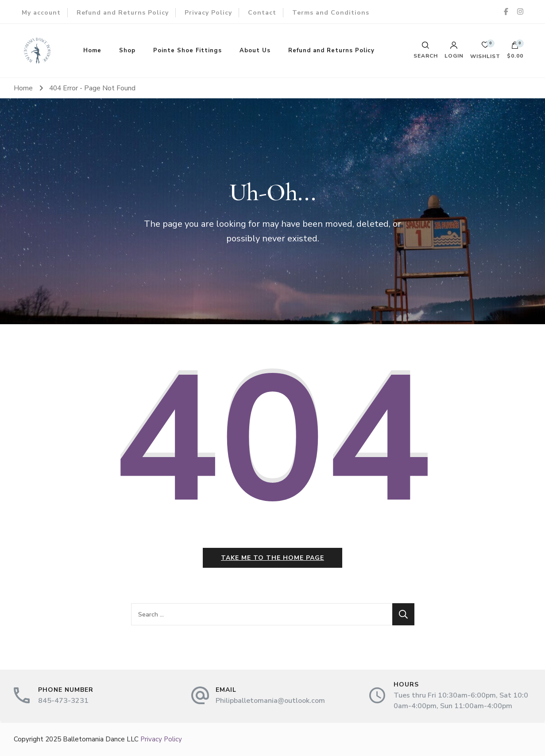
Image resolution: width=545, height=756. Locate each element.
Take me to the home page (272, 558)
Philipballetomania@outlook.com (270, 701)
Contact (262, 13)
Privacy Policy (208, 13)
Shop (127, 50)
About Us (255, 50)
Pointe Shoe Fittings (187, 50)
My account (41, 13)
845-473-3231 (63, 701)
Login (454, 50)
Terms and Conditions (331, 13)
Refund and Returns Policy (123, 13)
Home (92, 50)
